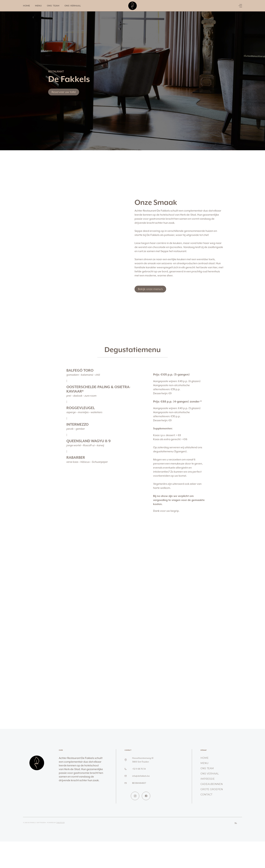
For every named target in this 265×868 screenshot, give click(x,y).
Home (26, 6)
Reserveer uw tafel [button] (64, 92)
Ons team (53, 6)
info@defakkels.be (141, 776)
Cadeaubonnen (212, 784)
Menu (38, 6)
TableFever (60, 823)
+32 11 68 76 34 (139, 769)
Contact (206, 795)
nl (236, 823)
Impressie (208, 779)
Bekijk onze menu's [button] (150, 289)
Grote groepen (212, 789)
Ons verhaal (73, 6)
